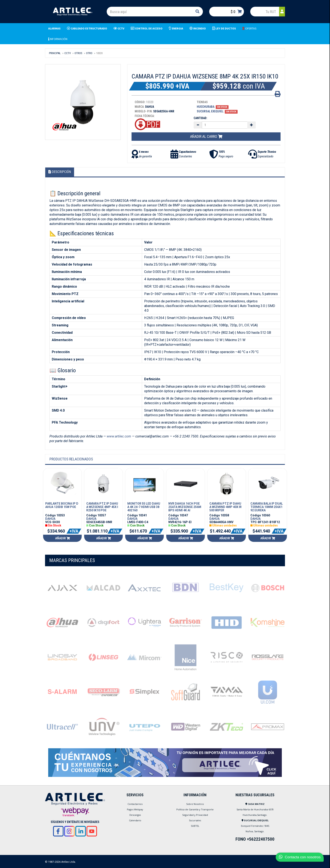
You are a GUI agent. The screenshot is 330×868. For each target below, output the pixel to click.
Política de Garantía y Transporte (195, 809)
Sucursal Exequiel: (210, 111)
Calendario (135, 820)
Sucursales (195, 820)
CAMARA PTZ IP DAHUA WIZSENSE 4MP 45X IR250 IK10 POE (102, 507)
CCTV (68, 53)
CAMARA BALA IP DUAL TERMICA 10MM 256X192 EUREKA (267, 507)
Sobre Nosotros (195, 804)
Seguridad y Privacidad (195, 815)
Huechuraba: (206, 107)
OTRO (89, 53)
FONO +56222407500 (255, 839)
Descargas (135, 815)
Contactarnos (135, 804)
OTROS (78, 53)
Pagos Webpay (135, 809)
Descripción (60, 172)
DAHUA (50, 519)
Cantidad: (200, 118)
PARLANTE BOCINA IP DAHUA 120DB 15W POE (62, 505)
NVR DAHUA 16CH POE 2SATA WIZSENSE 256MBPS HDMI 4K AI (185, 507)
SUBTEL (195, 826)
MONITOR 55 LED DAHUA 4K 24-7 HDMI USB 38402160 (144, 507)
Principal (55, 53)
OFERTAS (249, 28)
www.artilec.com (119, 436)
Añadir (63, 538)
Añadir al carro (206, 136)
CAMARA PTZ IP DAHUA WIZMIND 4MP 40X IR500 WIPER (226, 507)
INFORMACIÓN (58, 39)
